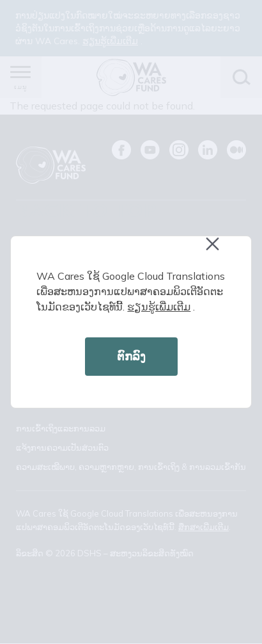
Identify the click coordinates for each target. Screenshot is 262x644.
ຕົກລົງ (131, 356)
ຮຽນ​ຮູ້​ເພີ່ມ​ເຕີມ (159, 307)
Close (219, 251)
